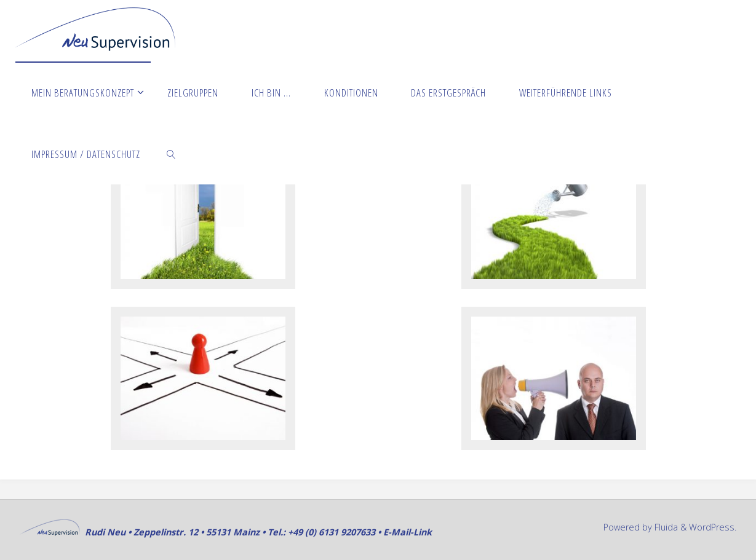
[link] (171, 154)
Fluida (665, 527)
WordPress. (713, 527)
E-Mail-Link (408, 532)
